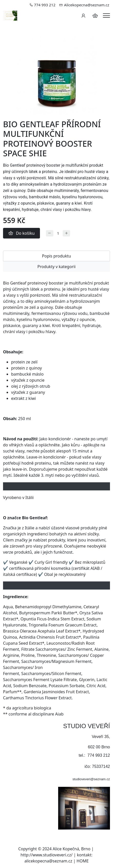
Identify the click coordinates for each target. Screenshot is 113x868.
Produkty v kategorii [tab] (56, 267)
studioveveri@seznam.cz (91, 779)
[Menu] (106, 16)
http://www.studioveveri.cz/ (47, 855)
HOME (83, 861)
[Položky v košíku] (95, 16)
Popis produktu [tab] (56, 256)
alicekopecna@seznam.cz (48, 861)
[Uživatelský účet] (83, 16)
